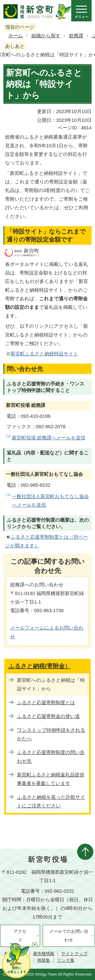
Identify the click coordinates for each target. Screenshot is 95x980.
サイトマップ (74, 954)
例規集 (44, 960)
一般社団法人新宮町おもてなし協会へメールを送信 (50, 501)
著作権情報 (44, 954)
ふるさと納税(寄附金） (40, 666)
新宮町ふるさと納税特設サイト (44, 354)
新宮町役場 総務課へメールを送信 (49, 438)
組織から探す (46, 36)
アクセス (20, 936)
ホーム (16, 36)
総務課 (76, 36)
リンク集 (66, 960)
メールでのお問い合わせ (69, 936)
